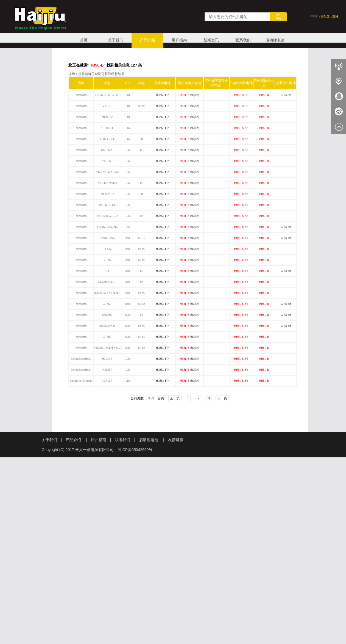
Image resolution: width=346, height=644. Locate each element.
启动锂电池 (275, 40)
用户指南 (179, 40)
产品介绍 (147, 40)
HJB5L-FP (162, 95)
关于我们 (116, 40)
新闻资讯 (211, 40)
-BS (241, 95)
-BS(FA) (190, 95)
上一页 (175, 398)
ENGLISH (330, 16)
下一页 (222, 398)
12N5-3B (286, 95)
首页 (84, 40)
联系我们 (243, 40)
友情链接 (176, 440)
